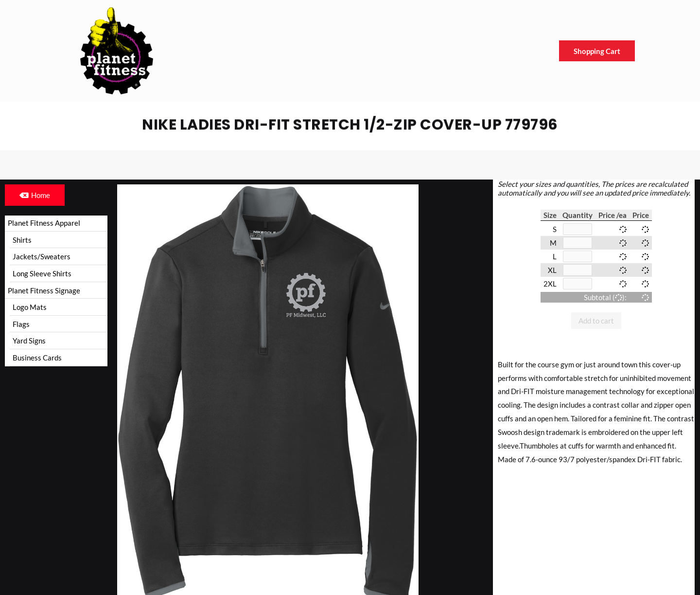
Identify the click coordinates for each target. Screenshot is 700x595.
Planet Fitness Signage (44, 290)
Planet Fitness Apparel (44, 223)
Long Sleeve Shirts (42, 274)
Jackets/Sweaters (42, 257)
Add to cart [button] (596, 321)
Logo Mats (30, 307)
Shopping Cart (597, 51)
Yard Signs (29, 342)
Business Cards (37, 359)
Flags (21, 325)
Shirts (22, 240)
